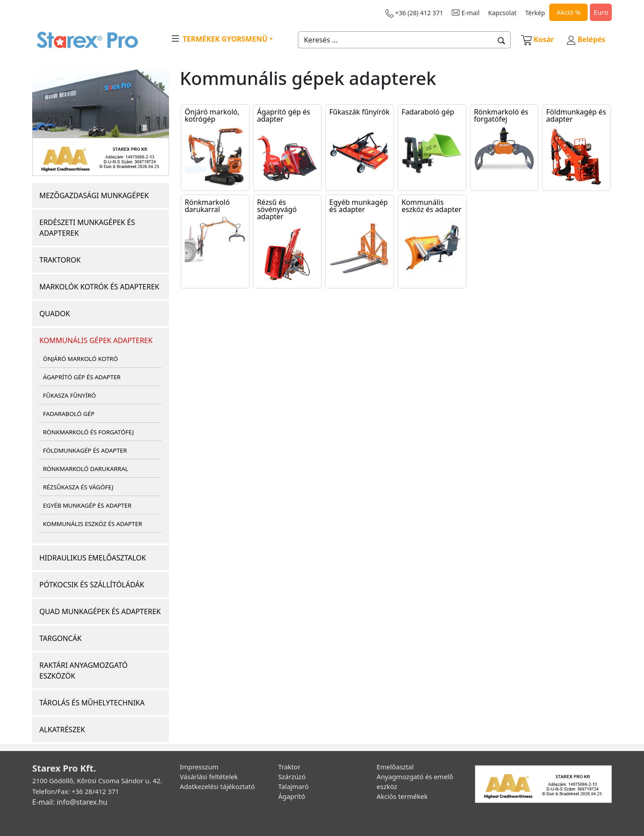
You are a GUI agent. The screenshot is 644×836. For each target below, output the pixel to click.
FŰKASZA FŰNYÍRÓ (69, 395)
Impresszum (199, 767)
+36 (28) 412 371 (414, 13)
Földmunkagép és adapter (576, 115)
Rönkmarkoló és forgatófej (501, 115)
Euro (601, 12)
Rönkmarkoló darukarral (207, 206)
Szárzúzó (292, 777)
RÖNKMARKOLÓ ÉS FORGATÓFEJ (88, 432)
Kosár (538, 40)
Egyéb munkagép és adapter (358, 206)
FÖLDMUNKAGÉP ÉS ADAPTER (85, 450)
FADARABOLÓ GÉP (69, 414)
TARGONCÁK (61, 638)
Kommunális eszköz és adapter (432, 206)
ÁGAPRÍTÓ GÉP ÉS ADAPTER (82, 377)
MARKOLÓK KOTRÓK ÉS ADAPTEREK (99, 287)
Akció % (568, 12)
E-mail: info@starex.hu (70, 802)
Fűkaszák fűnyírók (359, 112)
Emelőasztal (395, 767)
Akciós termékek (402, 796)
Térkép (535, 13)
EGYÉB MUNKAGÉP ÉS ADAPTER (87, 505)
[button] (502, 40)
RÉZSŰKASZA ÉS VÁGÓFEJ (78, 487)
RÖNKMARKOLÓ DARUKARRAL (86, 469)
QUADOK (55, 314)
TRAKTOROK (60, 260)
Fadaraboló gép (428, 112)
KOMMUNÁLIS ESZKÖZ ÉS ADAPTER (93, 524)
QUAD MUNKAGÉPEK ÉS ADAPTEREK (100, 611)
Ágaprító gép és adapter (284, 115)
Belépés (586, 40)
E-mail (466, 13)
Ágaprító (292, 796)
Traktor (289, 767)
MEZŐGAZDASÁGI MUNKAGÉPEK (94, 195)
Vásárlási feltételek (209, 777)
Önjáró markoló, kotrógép (212, 115)
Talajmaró (293, 786)
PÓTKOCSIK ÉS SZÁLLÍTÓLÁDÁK (92, 585)
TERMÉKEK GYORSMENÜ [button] (219, 38)
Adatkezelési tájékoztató (217, 786)
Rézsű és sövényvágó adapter (277, 209)
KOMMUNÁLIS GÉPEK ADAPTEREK (96, 340)
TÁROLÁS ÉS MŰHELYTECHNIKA (92, 703)
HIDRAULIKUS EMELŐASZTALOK (93, 558)
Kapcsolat (503, 13)
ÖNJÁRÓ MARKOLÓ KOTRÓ (80, 359)
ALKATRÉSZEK (62, 730)
